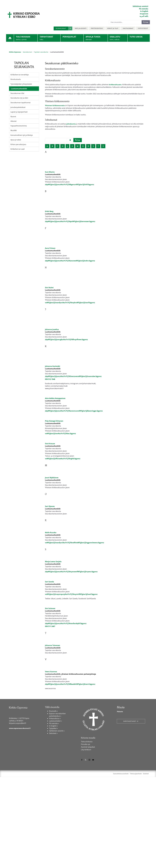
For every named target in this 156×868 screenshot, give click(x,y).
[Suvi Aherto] (50, 164)
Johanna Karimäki (53, 369)
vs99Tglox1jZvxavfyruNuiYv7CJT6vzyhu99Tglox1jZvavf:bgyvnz (70, 306)
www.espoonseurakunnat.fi (21, 819)
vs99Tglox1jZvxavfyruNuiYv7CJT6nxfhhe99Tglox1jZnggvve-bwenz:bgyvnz (75, 592)
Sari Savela (49, 649)
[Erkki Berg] (50, 205)
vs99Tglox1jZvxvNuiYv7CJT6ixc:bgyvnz (60, 452)
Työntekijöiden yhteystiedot (21, 84)
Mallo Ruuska (51, 582)
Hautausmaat (128, 28)
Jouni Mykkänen (52, 511)
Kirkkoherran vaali (18, 149)
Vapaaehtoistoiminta (19, 126)
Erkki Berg (49, 215)
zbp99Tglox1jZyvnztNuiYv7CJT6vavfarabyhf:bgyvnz (66, 699)
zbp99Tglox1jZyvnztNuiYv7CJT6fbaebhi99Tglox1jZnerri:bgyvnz (70, 775)
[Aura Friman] (50, 243)
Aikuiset (14, 121)
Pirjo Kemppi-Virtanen (54, 439)
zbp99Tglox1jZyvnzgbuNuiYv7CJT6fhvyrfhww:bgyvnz (66, 342)
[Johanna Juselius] (50, 324)
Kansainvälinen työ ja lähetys (22, 135)
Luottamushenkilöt (19, 89)
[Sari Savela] (50, 640)
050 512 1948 (50, 382)
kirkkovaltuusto (116, 85)
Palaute (120, 802)
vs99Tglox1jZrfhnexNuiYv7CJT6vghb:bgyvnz (63, 484)
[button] (63, 28)
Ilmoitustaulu (16, 79)
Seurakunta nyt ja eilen (19, 98)
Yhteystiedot (143, 28)
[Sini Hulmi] (50, 282)
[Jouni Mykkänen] (50, 503)
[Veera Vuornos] (50, 754)
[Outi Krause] (50, 461)
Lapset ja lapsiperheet (19, 112)
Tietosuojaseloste (136, 865)
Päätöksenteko (97, 28)
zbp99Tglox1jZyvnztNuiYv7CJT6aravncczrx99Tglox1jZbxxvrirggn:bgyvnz (74, 422)
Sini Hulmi (49, 291)
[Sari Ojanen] (50, 540)
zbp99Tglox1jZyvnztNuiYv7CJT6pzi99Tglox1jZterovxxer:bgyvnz (70, 225)
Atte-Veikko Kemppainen (55, 410)
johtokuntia (71, 124)
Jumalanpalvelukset (18, 107)
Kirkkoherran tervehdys (20, 75)
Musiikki (14, 130)
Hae (146, 22)
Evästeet (146, 865)
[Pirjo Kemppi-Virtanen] (50, 431)
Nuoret (13, 117)
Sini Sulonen (50, 684)
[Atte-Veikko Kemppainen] (50, 401)
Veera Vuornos (51, 762)
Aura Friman (50, 251)
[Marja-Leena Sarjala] (50, 610)
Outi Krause (50, 469)
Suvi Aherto (50, 172)
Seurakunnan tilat (17, 93)
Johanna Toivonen (53, 728)
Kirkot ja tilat (113, 28)
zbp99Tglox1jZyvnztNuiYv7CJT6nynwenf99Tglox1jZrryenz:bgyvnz (71, 629)
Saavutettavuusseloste (121, 865)
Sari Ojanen (50, 548)
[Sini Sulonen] (50, 675)
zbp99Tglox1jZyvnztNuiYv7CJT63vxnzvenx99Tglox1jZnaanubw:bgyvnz (73, 379)
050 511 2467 (50, 702)
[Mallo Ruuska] (50, 574)
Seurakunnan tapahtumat (21, 103)
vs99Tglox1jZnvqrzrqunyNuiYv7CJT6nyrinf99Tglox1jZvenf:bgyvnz (71, 662)
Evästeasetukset (130, 812)
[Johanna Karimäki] (50, 361)
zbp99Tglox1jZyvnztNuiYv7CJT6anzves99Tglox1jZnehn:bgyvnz (70, 264)
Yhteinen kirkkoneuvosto (55, 106)
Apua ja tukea (16, 140)
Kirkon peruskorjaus (18, 144)
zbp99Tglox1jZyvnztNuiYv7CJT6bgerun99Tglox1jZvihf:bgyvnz (70, 185)
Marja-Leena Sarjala (53, 619)
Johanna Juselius (52, 332)
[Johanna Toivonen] (50, 720)
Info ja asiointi (81, 28)
